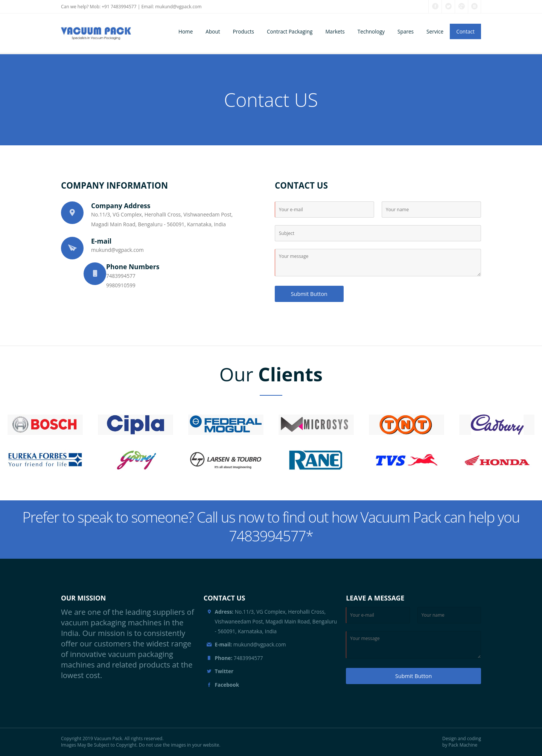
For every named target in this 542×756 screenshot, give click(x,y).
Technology (371, 31)
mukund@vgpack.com (178, 7)
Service (435, 31)
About (213, 31)
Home (186, 31)
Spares (406, 31)
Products (244, 31)
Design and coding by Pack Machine (462, 742)
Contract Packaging (290, 31)
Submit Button (309, 294)
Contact (465, 31)
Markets (335, 31)
